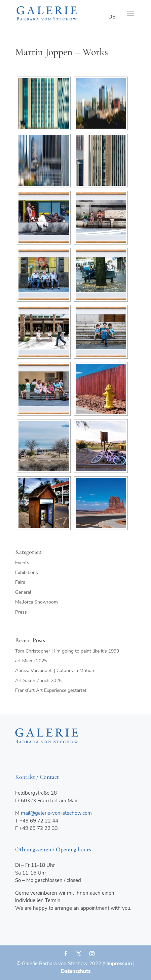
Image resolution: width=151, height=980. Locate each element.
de (112, 17)
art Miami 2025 (31, 661)
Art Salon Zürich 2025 (38, 681)
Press (21, 612)
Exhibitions (27, 572)
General (23, 592)
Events (22, 563)
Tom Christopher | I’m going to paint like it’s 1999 (67, 651)
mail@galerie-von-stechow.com (56, 813)
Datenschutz (76, 971)
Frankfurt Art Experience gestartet (51, 690)
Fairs (20, 582)
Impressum (119, 964)
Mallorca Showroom (36, 602)
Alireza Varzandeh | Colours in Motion (55, 671)
